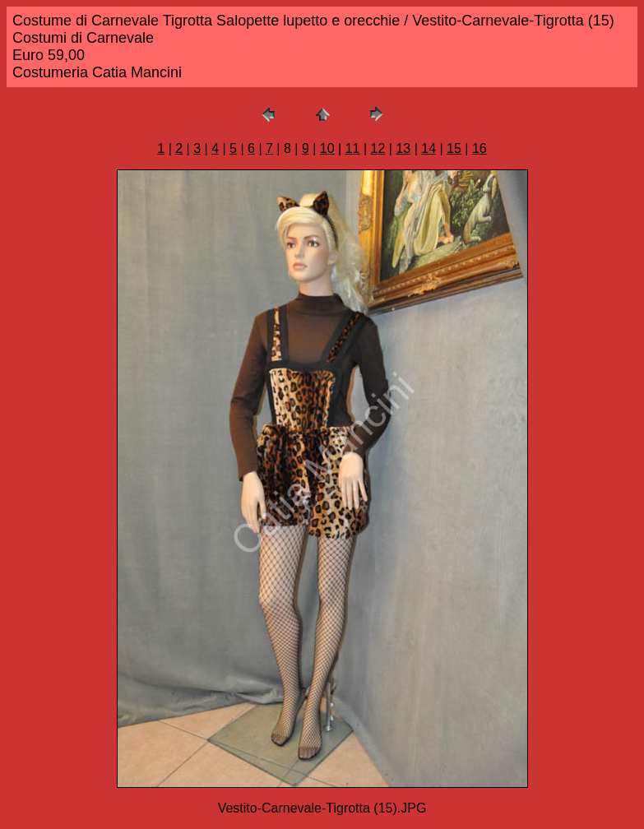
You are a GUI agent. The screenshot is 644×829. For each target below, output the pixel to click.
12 (378, 148)
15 (454, 148)
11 (353, 148)
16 (480, 148)
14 (429, 148)
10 (327, 148)
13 (403, 148)
